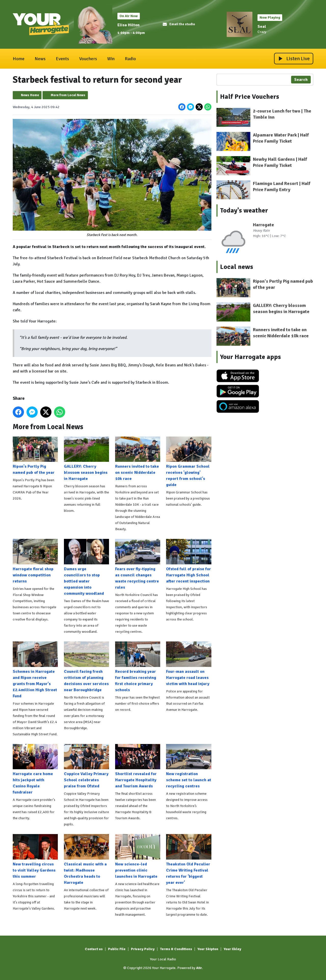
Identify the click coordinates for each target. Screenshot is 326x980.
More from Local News (68, 95)
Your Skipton (208, 949)
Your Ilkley (232, 949)
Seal (262, 27)
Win (111, 59)
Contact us (94, 949)
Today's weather (244, 210)
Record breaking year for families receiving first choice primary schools (138, 667)
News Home (30, 95)
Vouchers (88, 59)
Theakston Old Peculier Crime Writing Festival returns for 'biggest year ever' (189, 860)
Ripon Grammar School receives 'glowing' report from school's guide (189, 462)
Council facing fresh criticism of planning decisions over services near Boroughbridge (86, 667)
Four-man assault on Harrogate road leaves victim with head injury (189, 664)
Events (62, 59)
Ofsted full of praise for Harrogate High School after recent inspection (189, 561)
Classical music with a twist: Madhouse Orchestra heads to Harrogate (86, 860)
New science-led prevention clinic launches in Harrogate (138, 857)
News (40, 59)
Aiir (199, 968)
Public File (117, 949)
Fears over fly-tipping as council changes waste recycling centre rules (138, 564)
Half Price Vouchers (250, 97)
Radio (130, 59)
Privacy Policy (143, 949)
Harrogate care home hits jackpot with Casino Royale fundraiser (35, 769)
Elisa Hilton (128, 25)
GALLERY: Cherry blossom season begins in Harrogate (86, 459)
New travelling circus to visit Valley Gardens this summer (35, 857)
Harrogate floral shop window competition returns (35, 561)
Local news (237, 267)
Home (19, 59)
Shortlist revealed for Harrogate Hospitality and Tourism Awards (138, 766)
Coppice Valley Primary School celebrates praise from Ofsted (86, 766)
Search (301, 80)
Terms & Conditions (176, 949)
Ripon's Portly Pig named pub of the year (35, 456)
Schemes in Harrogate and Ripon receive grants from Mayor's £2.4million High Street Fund (35, 670)
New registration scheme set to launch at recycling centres (189, 766)
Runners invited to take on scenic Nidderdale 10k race (138, 459)
